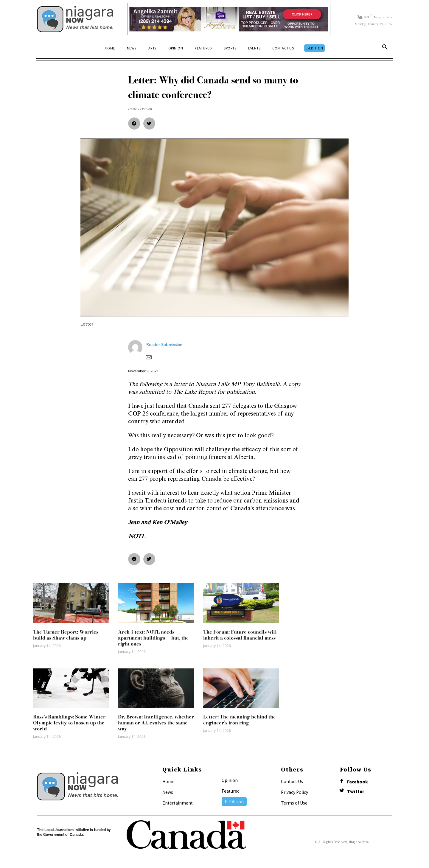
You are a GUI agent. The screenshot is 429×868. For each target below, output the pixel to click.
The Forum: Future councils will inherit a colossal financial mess (240, 635)
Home (168, 781)
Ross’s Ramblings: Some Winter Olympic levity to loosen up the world (69, 723)
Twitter (356, 791)
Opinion (230, 780)
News (168, 792)
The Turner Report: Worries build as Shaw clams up (66, 635)
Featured (231, 791)
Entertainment (178, 803)
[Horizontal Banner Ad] (229, 19)
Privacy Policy (294, 792)
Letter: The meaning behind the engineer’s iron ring (240, 720)
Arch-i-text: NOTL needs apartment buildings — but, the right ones (153, 638)
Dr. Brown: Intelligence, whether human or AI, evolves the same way (156, 723)
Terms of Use (294, 803)
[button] (385, 48)
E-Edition (234, 802)
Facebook (357, 782)
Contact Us (292, 781)
